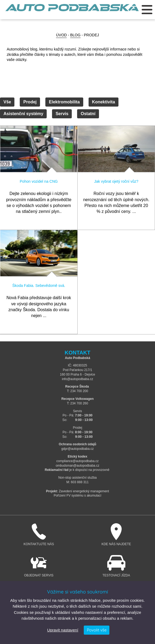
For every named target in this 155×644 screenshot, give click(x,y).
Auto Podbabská (72, 11)
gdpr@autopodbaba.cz (78, 449)
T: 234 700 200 (77, 391)
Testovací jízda (116, 566)
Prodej (30, 102)
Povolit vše (97, 630)
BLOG (75, 35)
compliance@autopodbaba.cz (77, 461)
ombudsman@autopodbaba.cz (78, 466)
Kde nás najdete (116, 535)
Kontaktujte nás (39, 535)
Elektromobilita (64, 102)
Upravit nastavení (63, 630)
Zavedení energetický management (84, 491)
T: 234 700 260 (77, 403)
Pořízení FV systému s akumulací (77, 495)
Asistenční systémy (23, 114)
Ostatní (88, 114)
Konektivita (104, 102)
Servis (62, 114)
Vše (7, 102)
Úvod (61, 35)
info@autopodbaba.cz (77, 379)
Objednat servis (39, 566)
